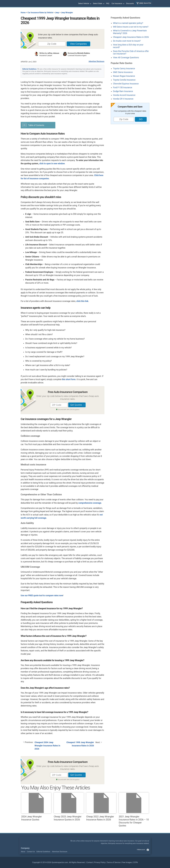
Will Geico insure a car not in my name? (131, 27)
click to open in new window (52, 164)
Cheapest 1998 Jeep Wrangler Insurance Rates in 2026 (80, 744)
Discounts (130, 3)
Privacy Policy (100, 862)
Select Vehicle (84, 4)
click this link (82, 301)
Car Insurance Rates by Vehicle (40, 13)
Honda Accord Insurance (124, 95)
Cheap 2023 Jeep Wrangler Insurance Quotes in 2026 (69, 807)
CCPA (135, 862)
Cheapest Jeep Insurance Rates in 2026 (131, 37)
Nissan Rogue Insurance (124, 76)
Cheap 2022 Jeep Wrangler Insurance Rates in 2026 (101, 807)
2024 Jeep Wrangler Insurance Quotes (36, 807)
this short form (69, 379)
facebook (148, 850)
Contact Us (31, 852)
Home (23, 13)
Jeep (57, 13)
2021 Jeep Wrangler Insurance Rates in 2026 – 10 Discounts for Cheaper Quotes (134, 810)
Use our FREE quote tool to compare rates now (42, 596)
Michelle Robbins (84, 53)
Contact (90, 862)
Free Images (127, 862)
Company (25, 848)
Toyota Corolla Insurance (124, 80)
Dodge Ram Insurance (123, 91)
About (23, 852)
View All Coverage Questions (126, 58)
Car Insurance (118, 4)
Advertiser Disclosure (96, 61)
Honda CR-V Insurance (123, 99)
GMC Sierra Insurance (123, 72)
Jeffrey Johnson (53, 53)
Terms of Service (114, 862)
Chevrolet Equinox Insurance (126, 84)
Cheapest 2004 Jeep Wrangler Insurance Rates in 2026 (47, 746)
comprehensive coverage (90, 503)
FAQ (108, 3)
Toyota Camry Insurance (124, 69)
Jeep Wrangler (67, 13)
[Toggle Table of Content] (38, 125)
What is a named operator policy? (128, 23)
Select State (98, 4)
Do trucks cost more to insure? (127, 41)
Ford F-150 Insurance (123, 87)
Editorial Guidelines (29, 69)
